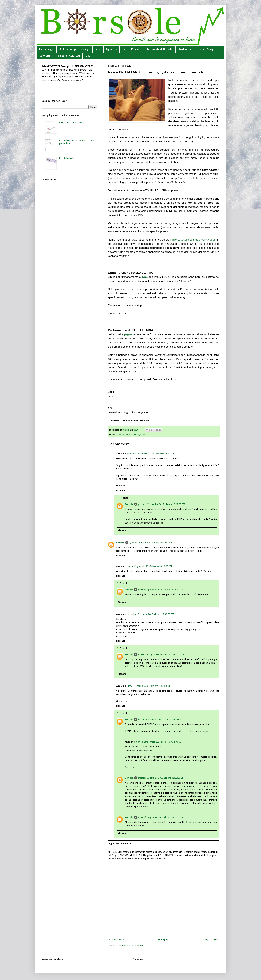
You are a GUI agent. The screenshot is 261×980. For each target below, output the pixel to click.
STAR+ (89, 56)
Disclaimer (185, 49)
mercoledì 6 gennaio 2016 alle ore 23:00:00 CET (162, 655)
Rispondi (120, 491)
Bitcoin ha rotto (67, 158)
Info (98, 49)
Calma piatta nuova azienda (73, 123)
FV (124, 49)
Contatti (45, 56)
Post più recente (117, 940)
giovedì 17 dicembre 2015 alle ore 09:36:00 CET (151, 454)
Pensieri (136, 49)
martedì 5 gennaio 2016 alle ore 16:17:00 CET (161, 590)
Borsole (129, 504)
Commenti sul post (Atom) (130, 946)
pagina (128, 334)
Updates (111, 49)
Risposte (124, 498)
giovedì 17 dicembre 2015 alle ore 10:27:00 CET (162, 504)
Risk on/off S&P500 (68, 56)
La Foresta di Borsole (160, 49)
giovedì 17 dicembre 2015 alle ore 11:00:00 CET (153, 543)
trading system (138, 435)
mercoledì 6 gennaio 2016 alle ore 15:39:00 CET (151, 614)
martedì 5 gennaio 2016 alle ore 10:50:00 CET (150, 566)
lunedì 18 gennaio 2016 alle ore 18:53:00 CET (149, 686)
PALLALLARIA (124, 435)
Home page (46, 49)
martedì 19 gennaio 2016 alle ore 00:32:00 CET (159, 742)
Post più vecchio (210, 940)
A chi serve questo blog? (74, 49)
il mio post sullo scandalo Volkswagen (193, 240)
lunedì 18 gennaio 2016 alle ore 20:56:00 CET (160, 720)
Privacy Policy (205, 49)
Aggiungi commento (120, 844)
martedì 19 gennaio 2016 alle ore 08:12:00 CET (161, 778)
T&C (144, 277)
